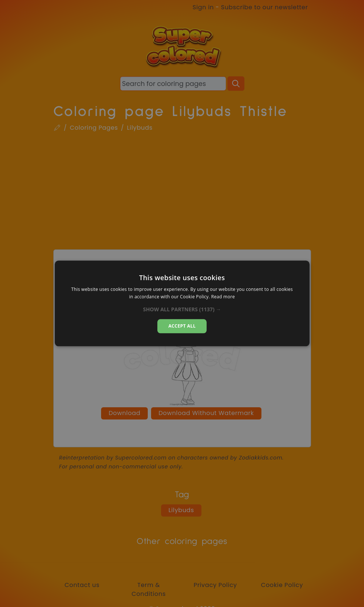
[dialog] (182, 303)
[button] (182, 309)
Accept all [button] (182, 326)
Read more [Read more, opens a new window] (223, 297)
